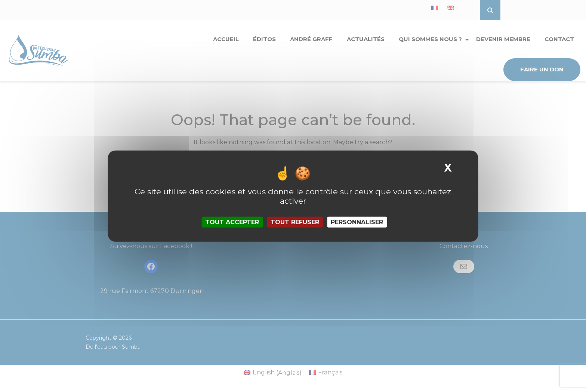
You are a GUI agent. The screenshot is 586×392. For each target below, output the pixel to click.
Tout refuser (295, 222)
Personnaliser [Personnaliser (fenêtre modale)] (357, 222)
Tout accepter (232, 222)
